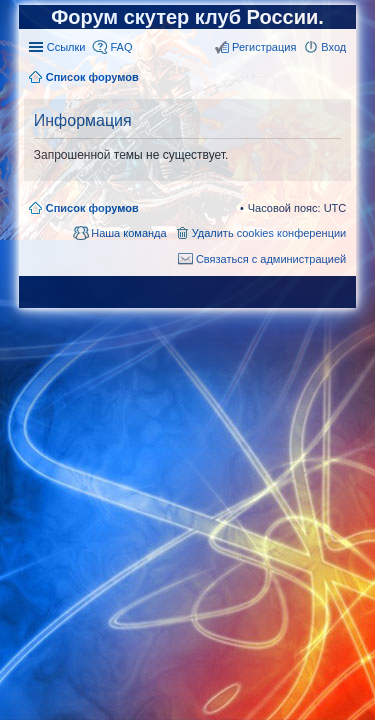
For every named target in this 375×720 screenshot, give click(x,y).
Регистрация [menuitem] (264, 47)
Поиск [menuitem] (340, 79)
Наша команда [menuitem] (128, 233)
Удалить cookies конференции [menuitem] (269, 233)
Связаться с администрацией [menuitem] (271, 259)
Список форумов (92, 208)
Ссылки (66, 47)
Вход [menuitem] (333, 47)
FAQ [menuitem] (121, 47)
